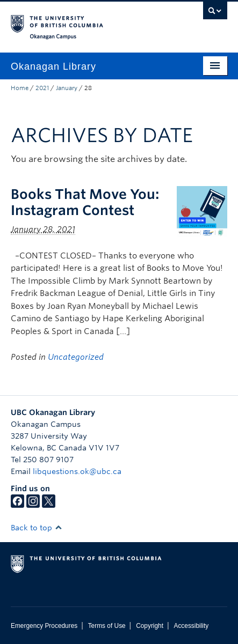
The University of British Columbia (86, 22)
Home (20, 88)
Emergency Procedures (44, 626)
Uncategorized (76, 357)
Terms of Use (107, 626)
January (67, 88)
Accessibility (191, 626)
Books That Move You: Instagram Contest (85, 202)
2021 (42, 88)
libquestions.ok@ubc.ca (77, 471)
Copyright (150, 626)
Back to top (37, 528)
